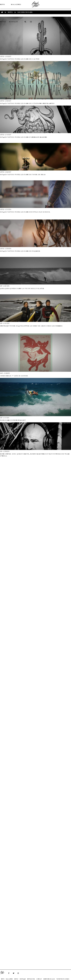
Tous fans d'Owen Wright (13, 420)
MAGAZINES (16, 4)
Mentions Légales (49, 979)
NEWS (2, 4)
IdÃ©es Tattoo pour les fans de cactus (20, 59)
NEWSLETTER (31, 979)
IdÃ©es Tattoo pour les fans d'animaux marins (24, 137)
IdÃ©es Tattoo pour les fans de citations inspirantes (27, 103)
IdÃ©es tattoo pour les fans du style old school (25, 212)
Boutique (14, 22)
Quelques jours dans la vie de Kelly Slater (22, 289)
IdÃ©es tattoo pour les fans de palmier (20, 251)
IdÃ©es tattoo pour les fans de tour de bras (23, 175)
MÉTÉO (3, 22)
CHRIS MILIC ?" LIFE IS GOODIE (14, 376)
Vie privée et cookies (63, 979)
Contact (39, 979)
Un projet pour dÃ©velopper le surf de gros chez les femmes (31, 326)
